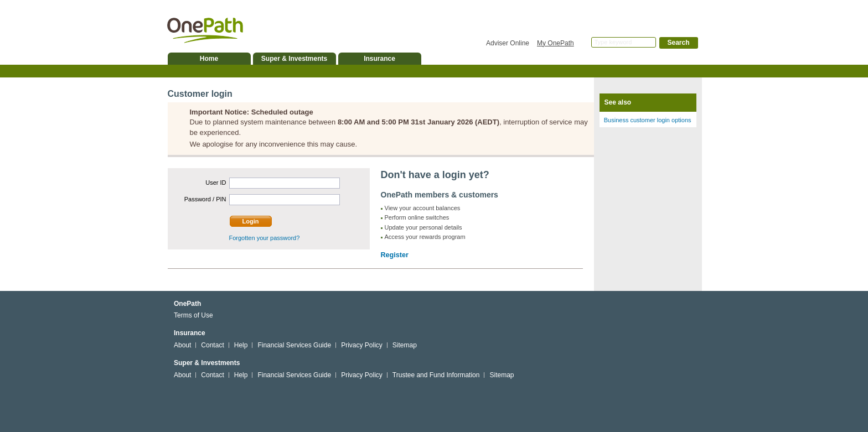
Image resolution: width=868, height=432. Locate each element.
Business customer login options (648, 120)
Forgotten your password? (265, 238)
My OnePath (556, 43)
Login (251, 221)
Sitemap (405, 345)
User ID (216, 183)
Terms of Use (193, 315)
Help (241, 345)
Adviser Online (508, 43)
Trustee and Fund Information (436, 375)
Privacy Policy (362, 345)
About (182, 345)
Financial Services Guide (294, 345)
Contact (212, 345)
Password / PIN (205, 199)
